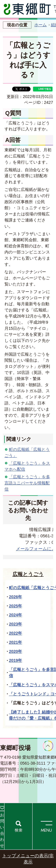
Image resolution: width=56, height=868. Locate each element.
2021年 (15, 642)
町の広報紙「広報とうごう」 (27, 452)
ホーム (41, 25)
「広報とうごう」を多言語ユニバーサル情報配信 (27, 483)
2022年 (15, 633)
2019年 (15, 660)
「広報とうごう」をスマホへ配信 (27, 466)
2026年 (15, 597)
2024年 (15, 615)
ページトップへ (48, 746)
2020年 (15, 651)
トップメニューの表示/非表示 (28, 859)
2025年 (15, 606)
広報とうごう (28, 574)
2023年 (15, 624)
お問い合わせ (2, 830)
